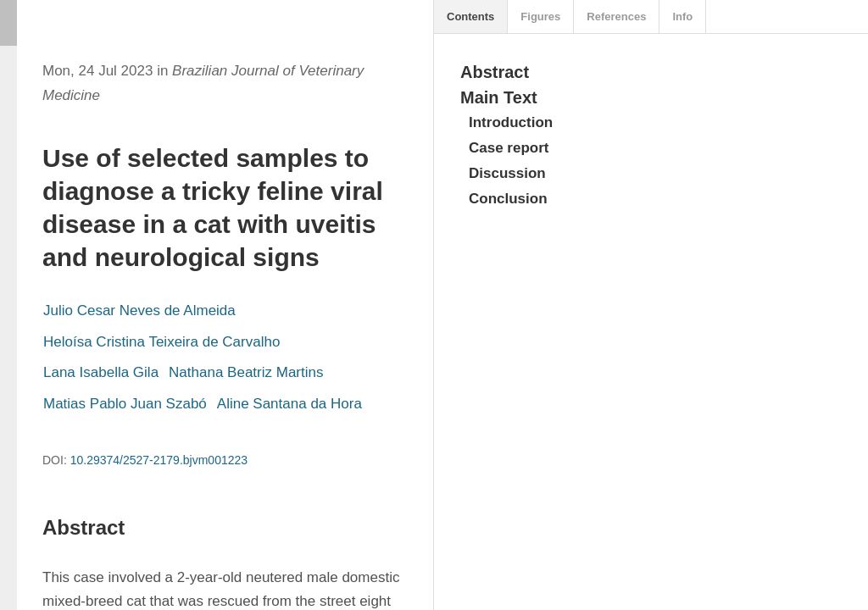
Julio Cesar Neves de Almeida (139, 311)
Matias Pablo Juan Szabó (125, 404)
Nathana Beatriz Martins (246, 372)
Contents (470, 17)
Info (682, 17)
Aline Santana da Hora (289, 404)
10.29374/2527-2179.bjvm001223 (159, 460)
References (616, 17)
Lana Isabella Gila (101, 372)
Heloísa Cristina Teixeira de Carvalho (161, 342)
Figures (540, 17)
